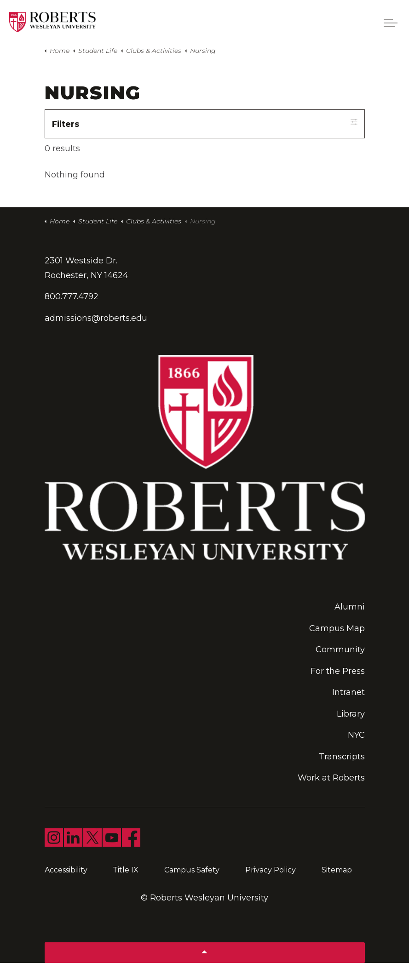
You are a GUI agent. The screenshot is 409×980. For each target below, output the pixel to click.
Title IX (126, 870)
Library (351, 714)
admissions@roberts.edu (96, 318)
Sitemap (337, 870)
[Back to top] (205, 953)
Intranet (349, 693)
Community (340, 650)
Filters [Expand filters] (205, 123)
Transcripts (342, 757)
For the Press (338, 671)
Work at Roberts (331, 778)
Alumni (350, 607)
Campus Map (337, 628)
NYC (356, 735)
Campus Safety (192, 870)
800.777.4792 (72, 297)
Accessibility (66, 870)
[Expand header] (391, 23)
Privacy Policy (271, 870)
